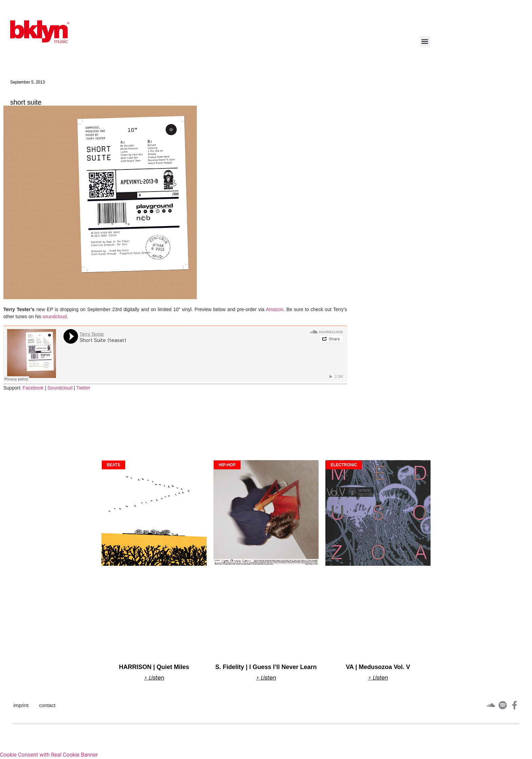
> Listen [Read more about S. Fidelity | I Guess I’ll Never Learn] (266, 678)
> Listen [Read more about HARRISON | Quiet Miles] (154, 678)
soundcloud (55, 317)
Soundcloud (60, 388)
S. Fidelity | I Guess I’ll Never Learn (266, 667)
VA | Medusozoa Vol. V (378, 667)
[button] (425, 42)
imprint (21, 705)
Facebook (33, 388)
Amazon (275, 309)
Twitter (83, 388)
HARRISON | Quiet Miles (154, 667)
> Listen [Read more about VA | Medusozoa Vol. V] (378, 678)
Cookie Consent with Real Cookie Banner (49, 755)
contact (47, 705)
